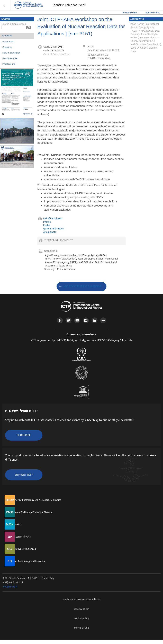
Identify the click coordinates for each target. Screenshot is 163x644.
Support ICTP (24, 475)
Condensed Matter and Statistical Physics (30, 512)
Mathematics (15, 524)
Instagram (86, 320)
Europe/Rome (130, 12)
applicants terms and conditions (82, 599)
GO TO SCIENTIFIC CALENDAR (83, 286)
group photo (50, 232)
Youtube (77, 320)
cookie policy (82, 618)
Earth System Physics (20, 537)
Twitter (69, 320)
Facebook (60, 320)
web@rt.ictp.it (10, 587)
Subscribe (24, 435)
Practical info (9, 64)
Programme (8, 42)
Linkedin (94, 320)
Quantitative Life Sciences (22, 549)
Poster (47, 225)
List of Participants (53, 218)
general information (54, 229)
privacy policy (81, 609)
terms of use (82, 628)
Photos (47, 222)
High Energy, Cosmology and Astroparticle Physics (35, 500)
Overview (7, 36)
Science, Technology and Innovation (27, 561)
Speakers (7, 47)
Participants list (10, 58)
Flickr (103, 320)
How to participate (11, 53)
